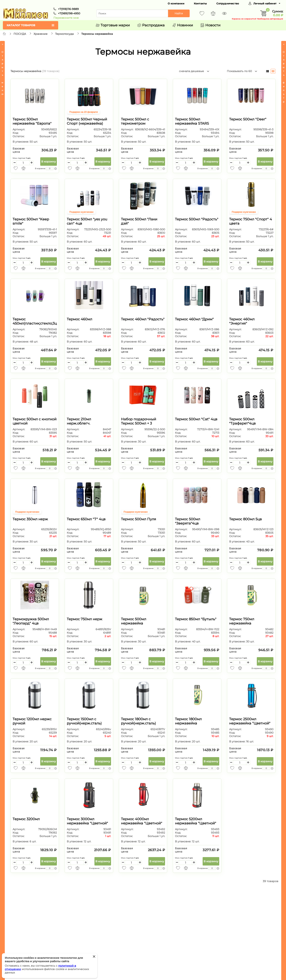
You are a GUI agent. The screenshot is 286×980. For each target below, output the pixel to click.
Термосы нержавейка (97, 34)
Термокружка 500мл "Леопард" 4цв (31, 621)
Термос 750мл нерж (85, 619)
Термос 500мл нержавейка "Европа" (32, 121)
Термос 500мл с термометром (135, 121)
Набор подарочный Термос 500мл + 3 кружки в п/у (139, 423)
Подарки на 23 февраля (83, 112)
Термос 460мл (79, 319)
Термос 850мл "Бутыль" (196, 619)
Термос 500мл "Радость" (197, 219)
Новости (210, 25)
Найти (179, 13)
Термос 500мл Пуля (139, 519)
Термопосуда (64, 34)
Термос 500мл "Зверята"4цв (188, 521)
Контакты (200, 3)
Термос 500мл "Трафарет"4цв (242, 421)
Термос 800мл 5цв (245, 519)
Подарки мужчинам (81, 212)
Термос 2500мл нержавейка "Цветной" (250, 721)
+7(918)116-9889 (68, 9)
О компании (176, 3)
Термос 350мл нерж (30, 519)
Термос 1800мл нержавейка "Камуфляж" (188, 723)
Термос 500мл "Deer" (248, 119)
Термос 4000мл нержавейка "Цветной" (142, 821)
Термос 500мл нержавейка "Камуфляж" (134, 623)
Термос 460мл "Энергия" (242, 321)
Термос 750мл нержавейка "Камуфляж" (242, 623)
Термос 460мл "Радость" (143, 319)
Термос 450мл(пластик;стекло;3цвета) (39, 321)
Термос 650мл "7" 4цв (86, 519)
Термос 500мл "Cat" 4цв (196, 419)
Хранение (41, 34)
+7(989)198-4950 (69, 13)
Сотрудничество (228, 3)
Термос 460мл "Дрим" (194, 319)
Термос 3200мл (26, 819)
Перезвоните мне (66, 18)
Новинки (183, 25)
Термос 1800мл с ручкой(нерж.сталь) (138, 721)
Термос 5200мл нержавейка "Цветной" (196, 821)
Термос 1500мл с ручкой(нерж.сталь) (84, 721)
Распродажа (151, 25)
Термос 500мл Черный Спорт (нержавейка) (87, 121)
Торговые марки (113, 25)
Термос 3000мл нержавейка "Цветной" (87, 821)
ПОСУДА (20, 34)
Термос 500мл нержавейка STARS (192, 121)
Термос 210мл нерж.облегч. (79, 421)
